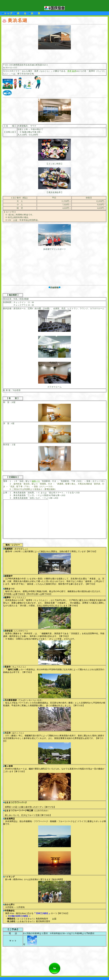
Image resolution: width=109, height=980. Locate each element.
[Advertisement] (54, 55)
